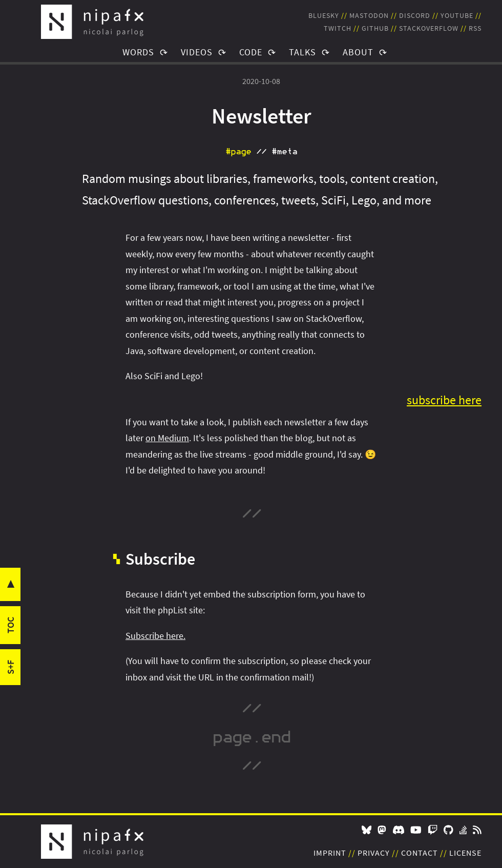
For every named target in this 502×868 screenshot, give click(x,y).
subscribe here (444, 400)
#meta (284, 152)
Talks (302, 52)
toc (11, 625)
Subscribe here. (155, 636)
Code (251, 52)
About (358, 52)
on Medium (167, 438)
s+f (11, 667)
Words (138, 52)
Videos (197, 52)
